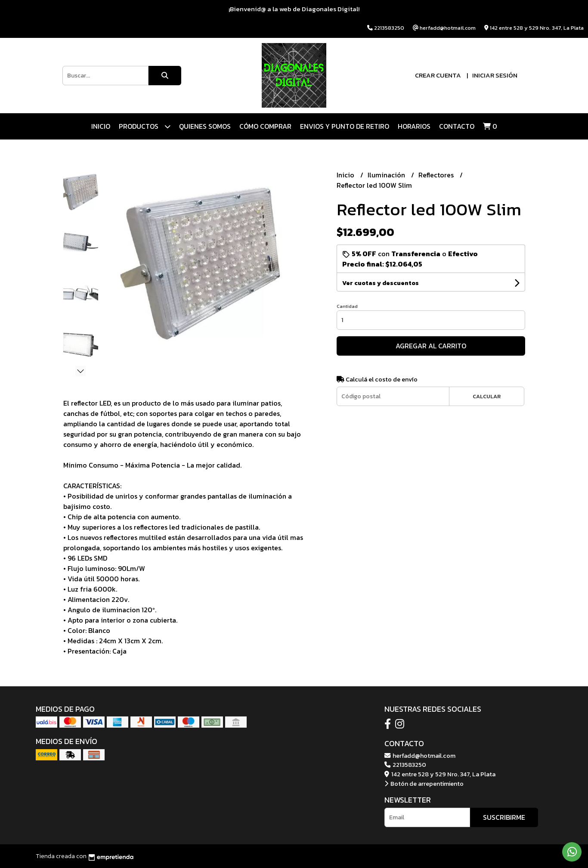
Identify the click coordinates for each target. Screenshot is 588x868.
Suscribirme (504, 817)
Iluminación (387, 175)
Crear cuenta (438, 75)
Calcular (487, 396)
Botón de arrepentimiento (424, 784)
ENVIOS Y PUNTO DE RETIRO (345, 126)
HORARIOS (414, 126)
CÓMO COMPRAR (265, 126)
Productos (145, 126)
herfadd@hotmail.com (420, 756)
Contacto (457, 126)
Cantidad (347, 306)
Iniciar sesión (495, 75)
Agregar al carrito (431, 346)
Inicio (101, 126)
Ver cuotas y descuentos (381, 283)
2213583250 (405, 765)
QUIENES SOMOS (205, 126)
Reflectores (437, 175)
